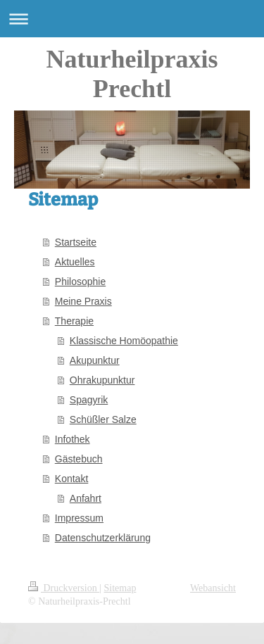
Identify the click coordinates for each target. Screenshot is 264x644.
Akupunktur (95, 360)
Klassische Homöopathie (124, 341)
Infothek (73, 439)
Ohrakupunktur (102, 380)
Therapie (74, 321)
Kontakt (71, 479)
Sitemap (120, 588)
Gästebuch (79, 459)
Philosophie (80, 282)
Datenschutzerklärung (103, 538)
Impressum (79, 518)
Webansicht (213, 588)
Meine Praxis (83, 301)
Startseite (76, 242)
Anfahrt (86, 498)
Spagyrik (89, 400)
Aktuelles (75, 262)
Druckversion (64, 588)
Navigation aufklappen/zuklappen (132, 19)
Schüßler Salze (103, 419)
